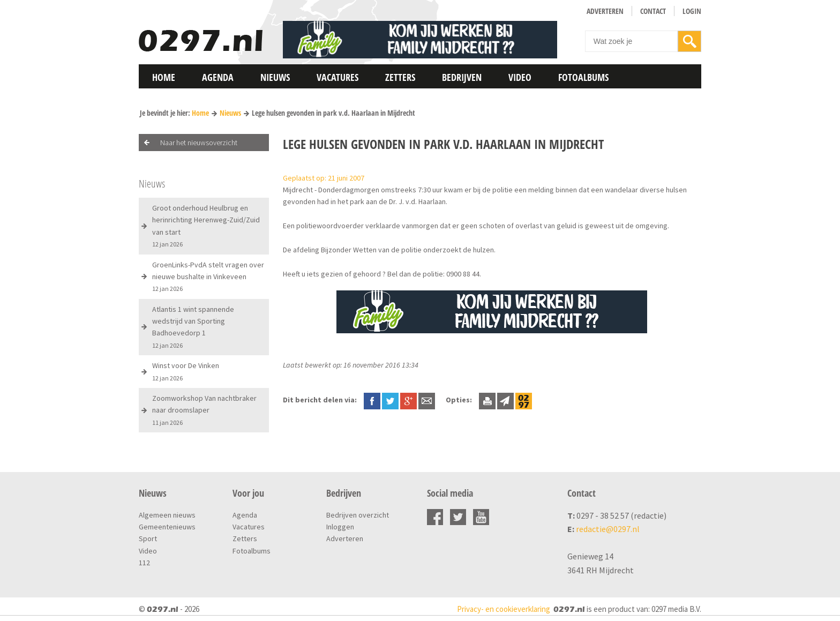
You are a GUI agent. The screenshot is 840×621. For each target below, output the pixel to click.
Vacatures (337, 77)
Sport (148, 538)
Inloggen (340, 527)
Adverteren (605, 11)
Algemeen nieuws (167, 515)
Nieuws (275, 77)
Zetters (400, 77)
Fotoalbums (583, 77)
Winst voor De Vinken (186, 371)
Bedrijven (462, 77)
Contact (653, 11)
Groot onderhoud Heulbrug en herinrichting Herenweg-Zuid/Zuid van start (206, 226)
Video (520, 77)
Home (164, 77)
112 (144, 563)
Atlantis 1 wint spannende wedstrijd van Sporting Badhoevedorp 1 (193, 327)
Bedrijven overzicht (358, 515)
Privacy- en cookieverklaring (504, 609)
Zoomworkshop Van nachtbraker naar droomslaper (204, 410)
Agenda (218, 77)
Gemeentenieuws (167, 527)
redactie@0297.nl (608, 529)
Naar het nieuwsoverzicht (199, 143)
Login (692, 11)
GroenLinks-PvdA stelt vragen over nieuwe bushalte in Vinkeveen (208, 276)
